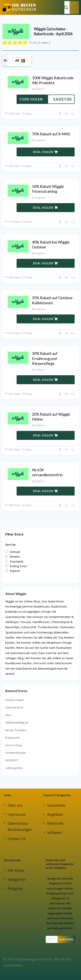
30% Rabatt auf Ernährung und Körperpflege (45, 358)
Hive (8, 715)
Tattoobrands (14, 707)
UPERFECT (12, 760)
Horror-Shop (14, 745)
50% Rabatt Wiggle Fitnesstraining (48, 189)
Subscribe (66, 939)
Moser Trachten (16, 730)
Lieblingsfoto (14, 768)
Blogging (15, 888)
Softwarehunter (16, 753)
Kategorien (17, 879)
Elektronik (55, 823)
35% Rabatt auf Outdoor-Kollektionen (53, 300)
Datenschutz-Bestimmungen (20, 826)
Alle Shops (16, 870)
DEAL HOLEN (45, 152)
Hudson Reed (14, 700)
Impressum (17, 814)
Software (54, 833)
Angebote (55, 814)
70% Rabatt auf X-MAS (51, 134)
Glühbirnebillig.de (17, 722)
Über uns (15, 805)
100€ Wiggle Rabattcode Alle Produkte (53, 80)
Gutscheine (56, 805)
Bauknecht (12, 738)
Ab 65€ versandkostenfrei (47, 472)
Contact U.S (17, 839)
